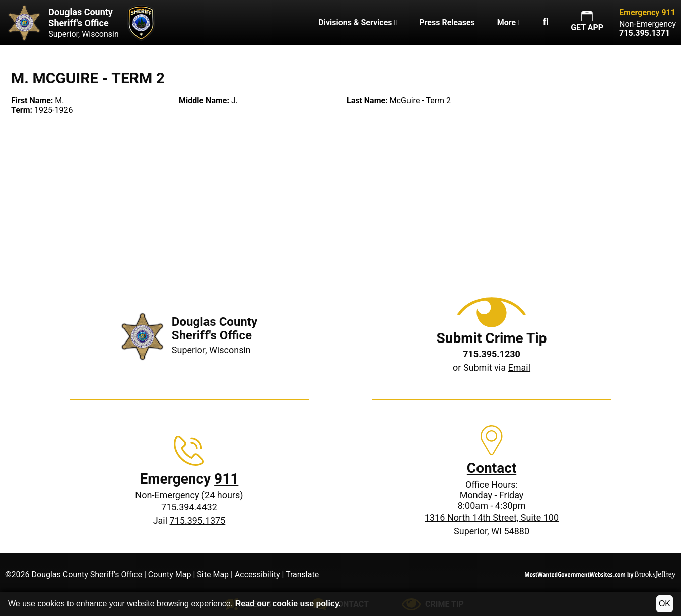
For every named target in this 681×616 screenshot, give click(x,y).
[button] (546, 23)
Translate (302, 574)
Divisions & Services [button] (358, 22)
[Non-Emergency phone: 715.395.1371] (644, 33)
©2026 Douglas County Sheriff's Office (74, 574)
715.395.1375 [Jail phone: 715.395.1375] (198, 521)
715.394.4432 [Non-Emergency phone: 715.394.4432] (189, 507)
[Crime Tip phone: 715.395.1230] (492, 354)
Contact (492, 468)
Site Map (213, 574)
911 (226, 479)
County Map (170, 574)
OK (665, 604)
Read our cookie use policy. (288, 604)
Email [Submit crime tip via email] (519, 367)
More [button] (509, 22)
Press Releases (447, 22)
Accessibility (257, 574)
